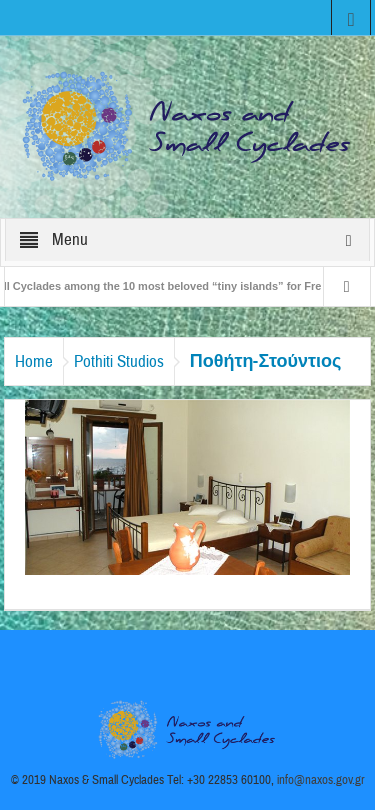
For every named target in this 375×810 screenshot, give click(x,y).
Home (34, 361)
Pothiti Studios (119, 361)
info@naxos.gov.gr (321, 780)
